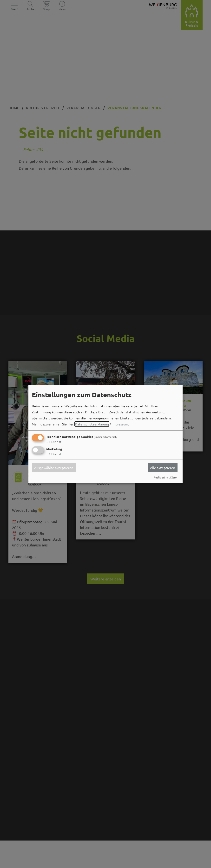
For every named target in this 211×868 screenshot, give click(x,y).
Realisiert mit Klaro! (165, 477)
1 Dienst (54, 442)
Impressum (120, 424)
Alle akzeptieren (163, 468)
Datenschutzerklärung (92, 424)
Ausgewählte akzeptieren (54, 468)
